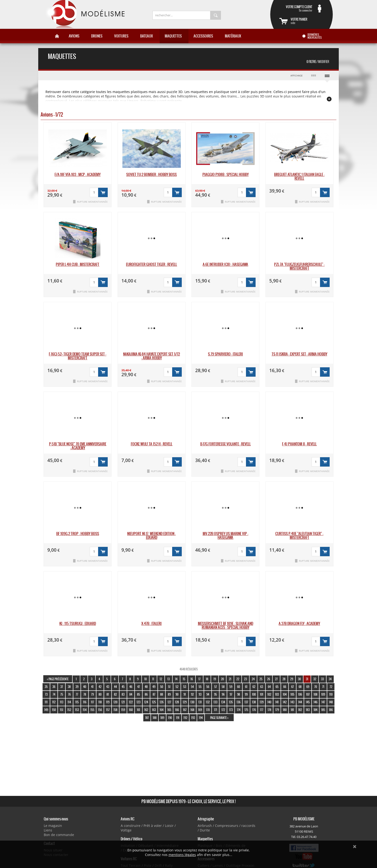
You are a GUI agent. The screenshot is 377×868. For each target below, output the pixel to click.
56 (208, 687)
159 (123, 710)
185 (323, 710)
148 (331, 702)
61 (246, 687)
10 (145, 679)
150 (54, 710)
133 (215, 702)
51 (169, 687)
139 (262, 702)
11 (153, 679)
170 (208, 710)
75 (62, 694)
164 (162, 710)
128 (177, 702)
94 (208, 694)
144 (300, 702)
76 (69, 694)
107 (308, 694)
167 (185, 710)
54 (192, 687)
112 (54, 702)
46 (131, 687)
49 (154, 687)
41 (92, 687)
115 (77, 702)
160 (131, 710)
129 (185, 702)
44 (115, 687)
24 (253, 679)
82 (115, 694)
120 (115, 702)
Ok (355, 847)
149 (46, 710)
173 (231, 710)
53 (185, 687)
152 (69, 710)
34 (330, 679)
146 (315, 702)
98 (239, 694)
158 (115, 710)
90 (177, 694)
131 (200, 702)
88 (162, 694)
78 (85, 694)
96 (223, 694)
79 (92, 694)
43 (108, 687)
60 (239, 687)
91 (185, 694)
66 (285, 687)
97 (231, 694)
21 (230, 679)
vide (307, 21)
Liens (48, 830)
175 (246, 710)
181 (292, 710)
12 (161, 679)
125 (154, 702)
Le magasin (53, 826)
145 (308, 702)
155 (92, 710)
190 (170, 718)
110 (331, 694)
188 (155, 718)
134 (223, 702)
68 (300, 687)
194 (201, 718)
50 (162, 687)
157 (108, 710)
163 (154, 710)
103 (277, 694)
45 (123, 687)
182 (300, 710)
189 (162, 718)
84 (131, 694)
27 (276, 679)
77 (77, 694)
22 (238, 679)
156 (100, 710)
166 (177, 710)
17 (199, 679)
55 (200, 687)
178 (269, 710)
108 (315, 694)
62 (254, 687)
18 (207, 679)
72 (331, 687)
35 (46, 687)
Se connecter (296, 8)
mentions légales (182, 855)
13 (169, 679)
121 (123, 702)
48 (146, 687)
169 (200, 710)
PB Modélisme (84, 14)
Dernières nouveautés (315, 36)
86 (146, 694)
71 (323, 687)
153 (77, 710)
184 (315, 710)
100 (254, 694)
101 (262, 694)
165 (169, 710)
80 (100, 694)
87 (154, 694)
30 (299, 679)
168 (192, 710)
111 (46, 702)
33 (322, 679)
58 (223, 687)
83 (123, 694)
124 (146, 702)
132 (208, 702)
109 (323, 694)
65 (277, 687)
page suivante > (219, 718)
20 (222, 679)
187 (147, 718)
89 (169, 694)
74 (54, 694)
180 (285, 710)
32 (315, 679)
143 (292, 702)
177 (262, 710)
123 (138, 702)
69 (308, 687)
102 (269, 694)
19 (215, 679)
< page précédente (58, 679)
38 (69, 687)
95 (215, 694)
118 (100, 702)
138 (254, 702)
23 (245, 679)
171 (216, 710)
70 (316, 687)
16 (192, 679)
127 (169, 702)
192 (185, 718)
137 (246, 702)
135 (231, 702)
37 (62, 687)
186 (331, 710)
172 (223, 710)
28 (284, 679)
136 (239, 702)
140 (269, 702)
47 (139, 687)
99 (246, 694)
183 (308, 710)
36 (54, 687)
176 (254, 710)
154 (85, 710)
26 (269, 679)
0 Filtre (318, 62)
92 (192, 694)
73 (46, 694)
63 (262, 687)
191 (178, 718)
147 (323, 702)
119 (108, 702)
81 (108, 694)
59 (231, 687)
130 (192, 702)
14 (176, 679)
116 (85, 702)
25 (261, 679)
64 (269, 687)
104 (285, 694)
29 (292, 679)
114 (69, 702)
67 (292, 687)
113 (62, 702)
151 (62, 710)
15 (184, 679)
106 (300, 694)
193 (193, 718)
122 (131, 702)
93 (200, 694)
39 (77, 687)
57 (216, 687)
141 (277, 702)
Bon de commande (59, 835)
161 (138, 710)
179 (277, 710)
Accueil (57, 36)
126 (162, 702)
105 (292, 694)
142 (285, 702)
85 (138, 694)
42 (100, 687)
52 (177, 687)
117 (92, 702)
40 (85, 687)
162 (146, 710)
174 (239, 710)
